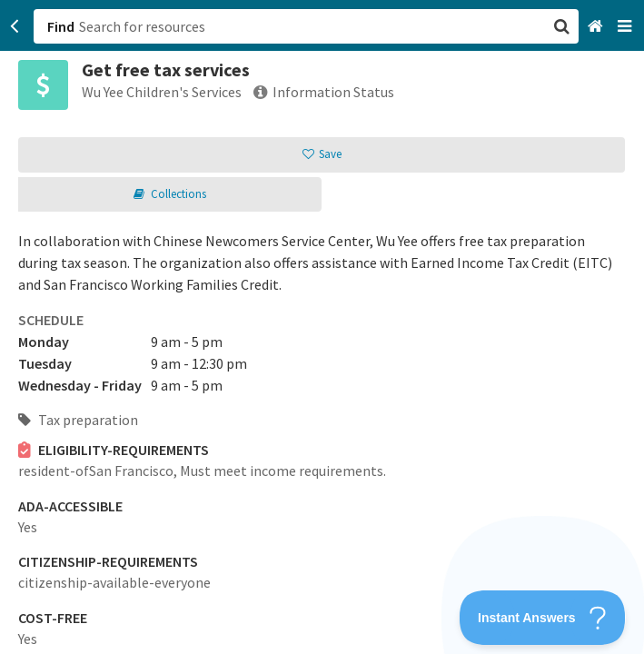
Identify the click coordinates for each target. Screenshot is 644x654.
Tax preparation (78, 420)
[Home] (597, 27)
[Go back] (15, 26)
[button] (322, 327)
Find (61, 26)
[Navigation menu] (626, 27)
